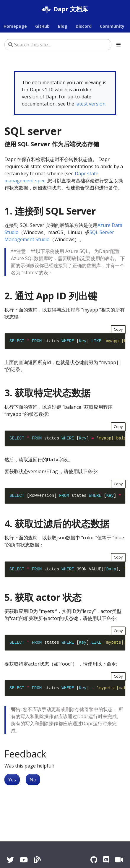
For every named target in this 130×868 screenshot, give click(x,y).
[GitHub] (94, 860)
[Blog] (37, 860)
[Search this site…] (58, 45)
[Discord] (106, 860)
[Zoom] (119, 860)
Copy (118, 329)
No (33, 780)
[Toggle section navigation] (118, 45)
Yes (12, 780)
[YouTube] (24, 860)
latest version (90, 104)
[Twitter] (10, 860)
